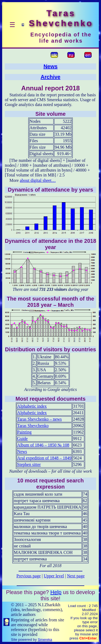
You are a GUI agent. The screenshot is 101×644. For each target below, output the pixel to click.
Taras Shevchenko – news (40, 419)
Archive (50, 77)
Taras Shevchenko (33, 426)
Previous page (29, 576)
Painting (24, 432)
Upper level (54, 576)
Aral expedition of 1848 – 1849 (44, 458)
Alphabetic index (32, 406)
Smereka (45, 640)
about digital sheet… (38, 180)
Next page (76, 576)
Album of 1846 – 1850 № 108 (43, 445)
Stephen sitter (29, 464)
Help (56, 592)
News (50, 66)
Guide (22, 439)
